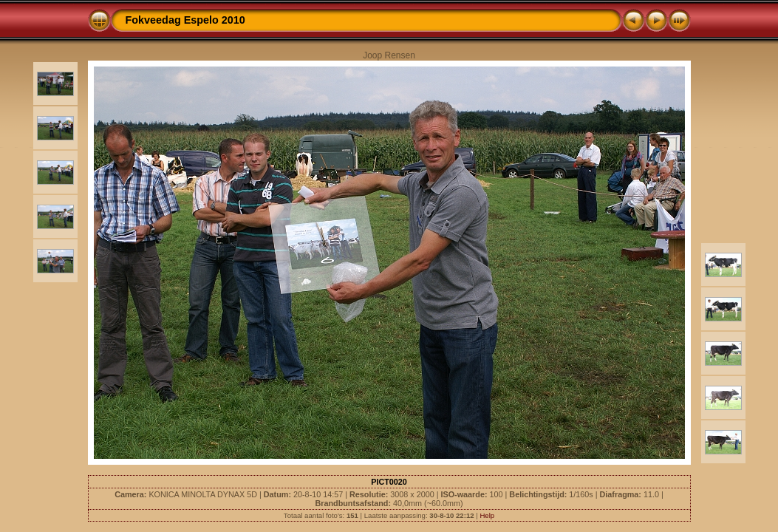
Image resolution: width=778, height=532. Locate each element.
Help (487, 515)
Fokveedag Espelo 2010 (185, 20)
